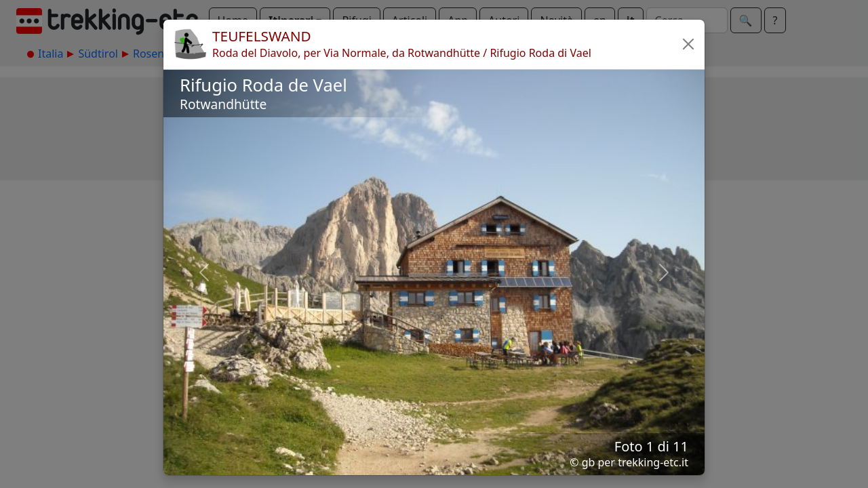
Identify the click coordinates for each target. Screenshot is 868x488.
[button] (688, 44)
